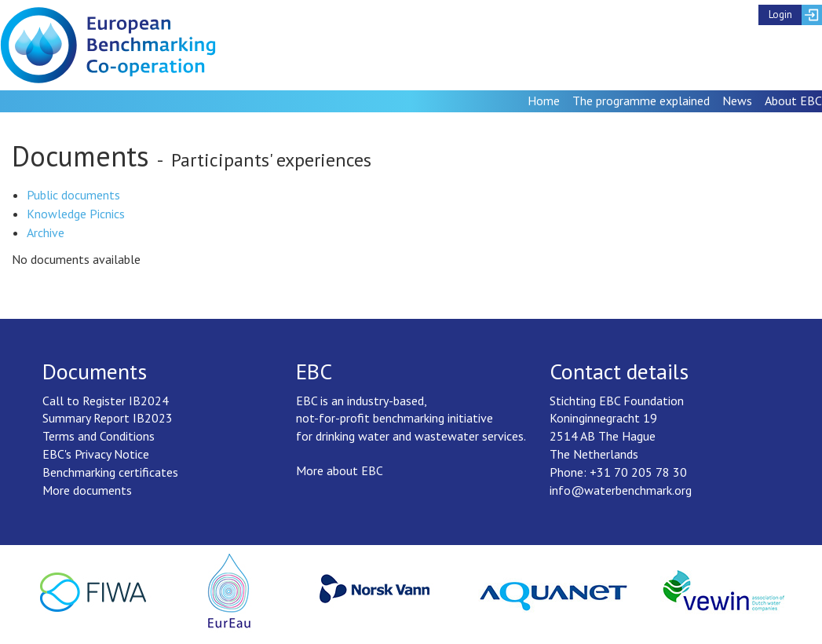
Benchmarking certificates (110, 472)
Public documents (73, 195)
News (737, 101)
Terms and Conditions (99, 436)
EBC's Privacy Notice (96, 454)
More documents (87, 490)
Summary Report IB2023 (108, 418)
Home (544, 101)
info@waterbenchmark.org (621, 490)
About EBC (793, 101)
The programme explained (641, 101)
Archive (46, 232)
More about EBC (340, 470)
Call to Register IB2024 (106, 401)
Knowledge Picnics (76, 214)
